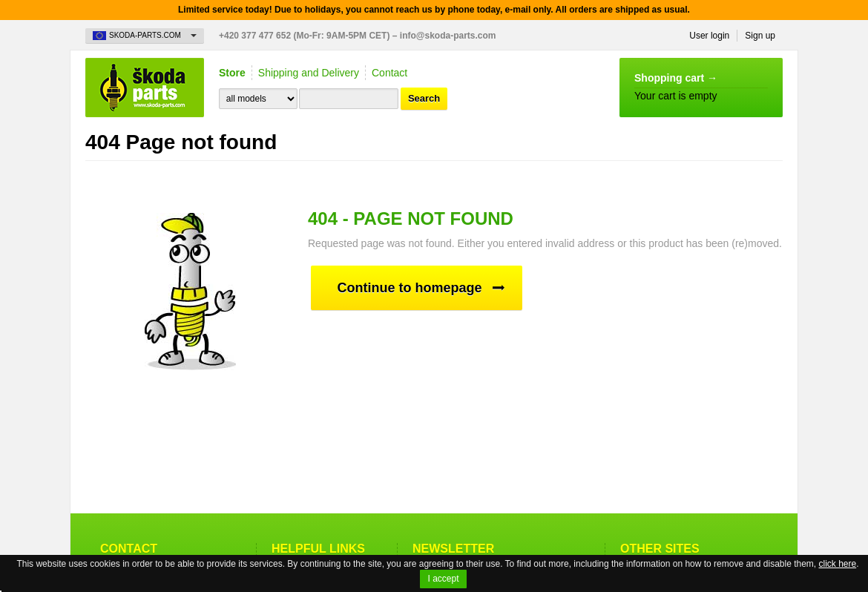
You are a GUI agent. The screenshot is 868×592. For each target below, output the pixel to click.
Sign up (760, 36)
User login (709, 36)
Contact (389, 73)
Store (232, 73)
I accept (443, 579)
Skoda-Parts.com (145, 88)
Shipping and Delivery (309, 73)
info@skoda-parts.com (448, 36)
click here (838, 564)
